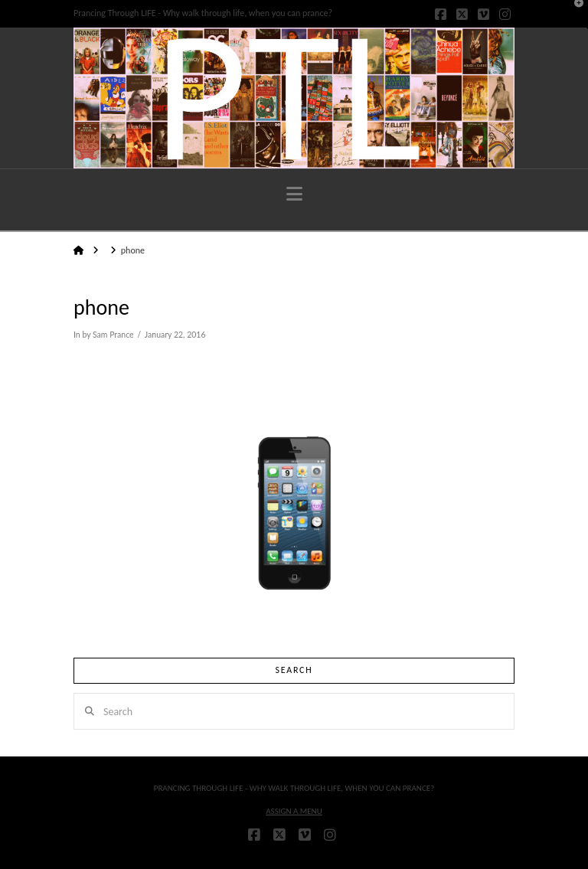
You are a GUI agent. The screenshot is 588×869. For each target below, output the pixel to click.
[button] (294, 194)
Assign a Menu (294, 811)
